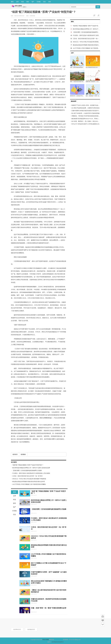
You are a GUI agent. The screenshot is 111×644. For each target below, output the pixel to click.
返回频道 (23, 454)
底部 (103, 624)
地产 (33, 2)
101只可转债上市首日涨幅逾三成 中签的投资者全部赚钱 (29, 484)
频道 (103, 620)
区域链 (39, 2)
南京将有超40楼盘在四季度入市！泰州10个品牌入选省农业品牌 (31, 468)
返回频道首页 (31, 629)
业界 (17, 2)
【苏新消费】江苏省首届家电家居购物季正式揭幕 (27, 470)
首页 (103, 616)
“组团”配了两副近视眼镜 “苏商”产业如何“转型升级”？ (28, 465)
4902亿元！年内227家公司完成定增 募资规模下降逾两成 (29, 479)
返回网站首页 (17, 629)
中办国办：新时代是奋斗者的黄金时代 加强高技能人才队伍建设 (31, 473)
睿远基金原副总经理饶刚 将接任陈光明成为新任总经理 (29, 481)
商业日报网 (46, 640)
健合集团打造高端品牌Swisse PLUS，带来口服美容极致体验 (90, 119)
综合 (44, 2)
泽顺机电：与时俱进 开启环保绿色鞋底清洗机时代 (86, 116)
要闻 (12, 2)
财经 (28, 2)
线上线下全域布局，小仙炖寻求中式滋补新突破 (85, 113)
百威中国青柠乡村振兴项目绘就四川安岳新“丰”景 (86, 111)
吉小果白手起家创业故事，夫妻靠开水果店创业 (85, 108)
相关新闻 (14, 462)
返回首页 (15, 454)
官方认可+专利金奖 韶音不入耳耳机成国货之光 (85, 124)
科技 (23, 2)
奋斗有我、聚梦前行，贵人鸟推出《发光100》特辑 (87, 121)
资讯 (50, 2)
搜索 (98, 7)
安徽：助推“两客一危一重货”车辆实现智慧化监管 (49, 608)
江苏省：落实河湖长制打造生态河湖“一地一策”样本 (27, 476)
